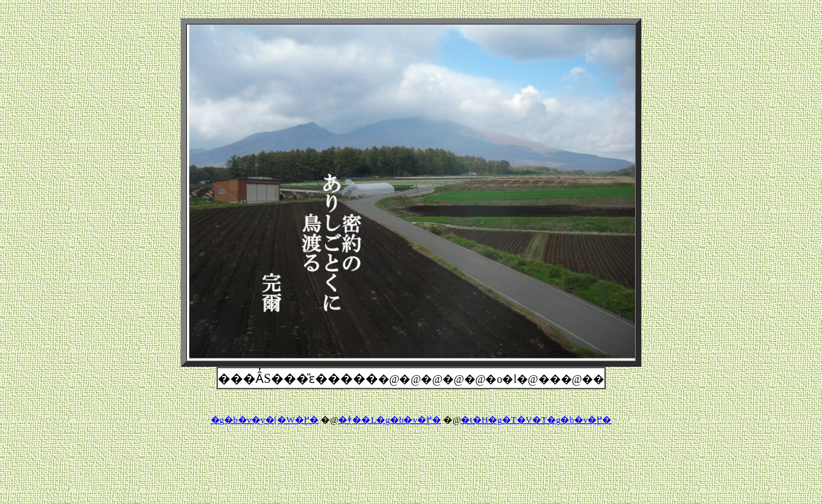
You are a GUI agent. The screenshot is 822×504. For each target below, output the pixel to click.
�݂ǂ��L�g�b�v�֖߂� (389, 420)
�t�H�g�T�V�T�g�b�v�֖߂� (536, 420)
